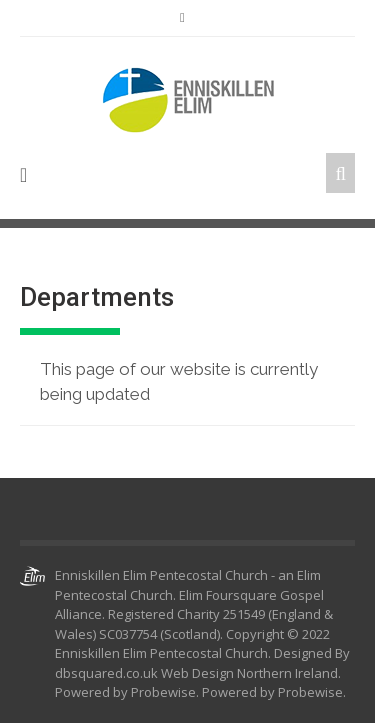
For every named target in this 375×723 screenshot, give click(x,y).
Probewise (310, 692)
